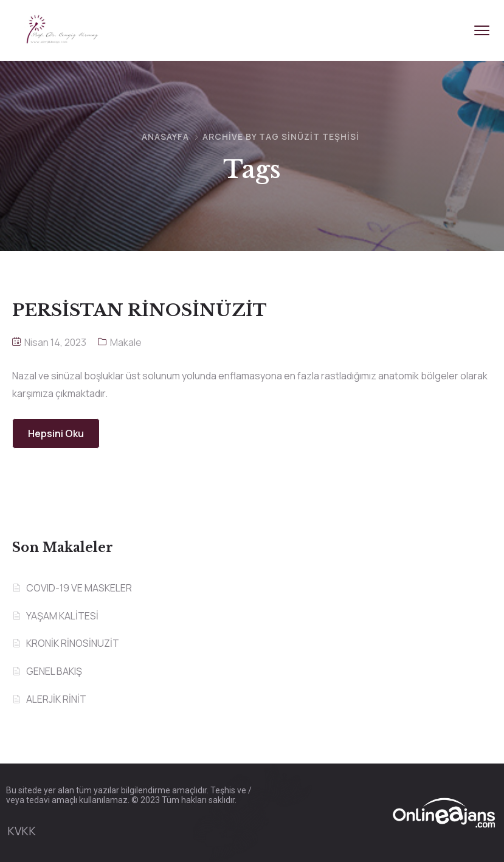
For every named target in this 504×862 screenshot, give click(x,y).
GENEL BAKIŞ (54, 671)
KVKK (22, 831)
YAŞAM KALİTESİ (62, 616)
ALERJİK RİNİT (56, 699)
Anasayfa (165, 136)
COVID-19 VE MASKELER (79, 588)
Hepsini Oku (56, 433)
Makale (126, 342)
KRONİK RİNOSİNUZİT (73, 643)
